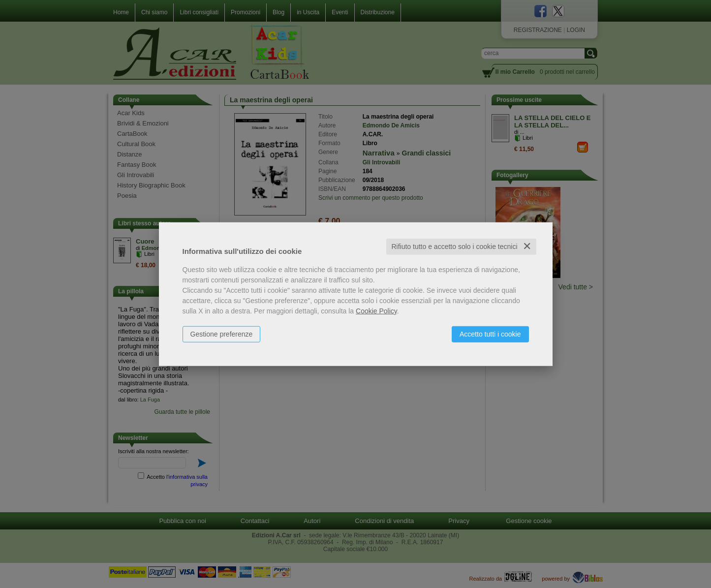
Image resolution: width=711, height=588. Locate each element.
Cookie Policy (376, 311)
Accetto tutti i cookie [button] (490, 334)
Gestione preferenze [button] (222, 334)
